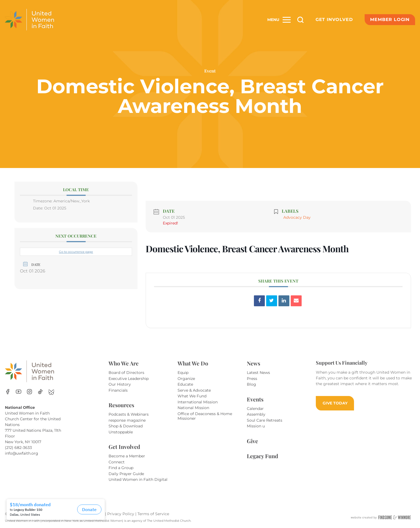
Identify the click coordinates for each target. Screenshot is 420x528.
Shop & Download (126, 426)
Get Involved (334, 19)
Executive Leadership (129, 379)
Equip (183, 373)
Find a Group (121, 468)
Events (255, 399)
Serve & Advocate (194, 390)
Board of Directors (126, 373)
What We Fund (192, 396)
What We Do (193, 363)
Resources (121, 405)
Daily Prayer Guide (126, 474)
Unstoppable (121, 432)
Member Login (390, 19)
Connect (117, 462)
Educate (185, 384)
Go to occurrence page (76, 252)
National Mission (193, 408)
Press (252, 379)
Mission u (256, 426)
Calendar (255, 409)
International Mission (198, 402)
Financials (118, 390)
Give (252, 441)
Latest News (258, 373)
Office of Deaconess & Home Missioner (205, 416)
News (253, 363)
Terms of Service (153, 514)
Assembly (256, 414)
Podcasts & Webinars (129, 414)
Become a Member (127, 456)
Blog (251, 384)
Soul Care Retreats (265, 420)
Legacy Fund (262, 456)
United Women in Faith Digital (138, 479)
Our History (120, 384)
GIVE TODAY (335, 403)
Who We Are (124, 363)
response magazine (127, 420)
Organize (186, 379)
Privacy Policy (121, 514)
